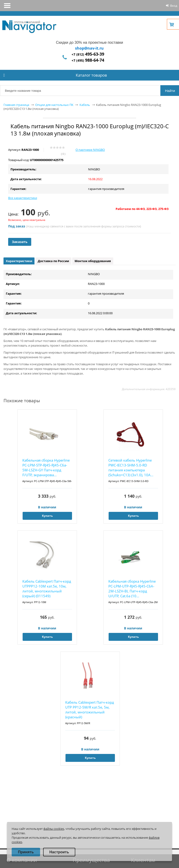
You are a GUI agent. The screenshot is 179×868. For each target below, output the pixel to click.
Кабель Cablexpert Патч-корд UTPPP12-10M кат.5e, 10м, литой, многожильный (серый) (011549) (47, 589)
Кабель (85, 105)
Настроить (59, 852)
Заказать (20, 242)
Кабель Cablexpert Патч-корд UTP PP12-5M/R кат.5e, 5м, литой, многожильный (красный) (90, 710)
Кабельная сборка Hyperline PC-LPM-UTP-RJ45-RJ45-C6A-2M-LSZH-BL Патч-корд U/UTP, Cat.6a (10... (132, 589)
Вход (174, 6)
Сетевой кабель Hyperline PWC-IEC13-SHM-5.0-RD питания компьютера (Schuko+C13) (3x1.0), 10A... (131, 468)
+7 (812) (88, 54)
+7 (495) (88, 60)
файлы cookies (54, 829)
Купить (47, 516)
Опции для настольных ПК (54, 105)
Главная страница (16, 105)
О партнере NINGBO (90, 150)
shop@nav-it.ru (89, 48)
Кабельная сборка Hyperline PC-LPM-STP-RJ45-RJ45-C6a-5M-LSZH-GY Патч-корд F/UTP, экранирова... (46, 468)
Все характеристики (23, 198)
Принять (26, 852)
